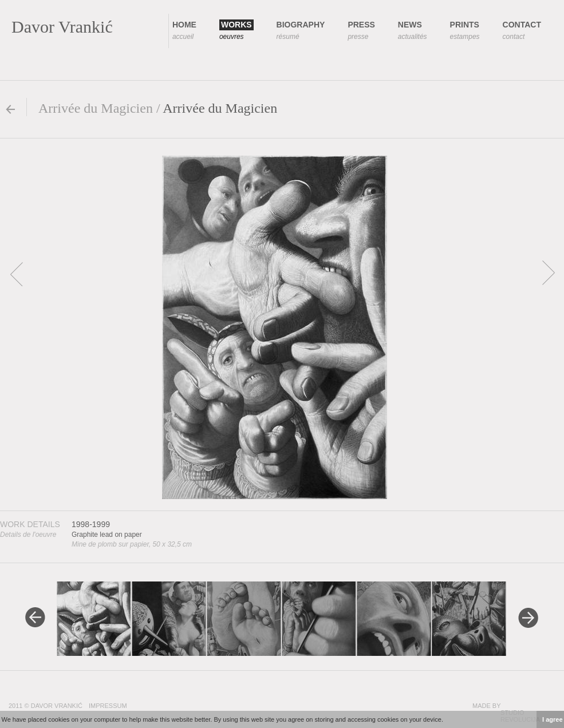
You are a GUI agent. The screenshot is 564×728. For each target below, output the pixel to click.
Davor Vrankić (62, 26)
